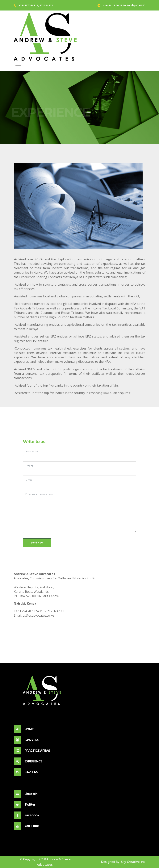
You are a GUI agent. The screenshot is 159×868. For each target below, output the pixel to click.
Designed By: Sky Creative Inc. (123, 862)
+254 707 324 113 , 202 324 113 (36, 5)
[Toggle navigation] (18, 66)
